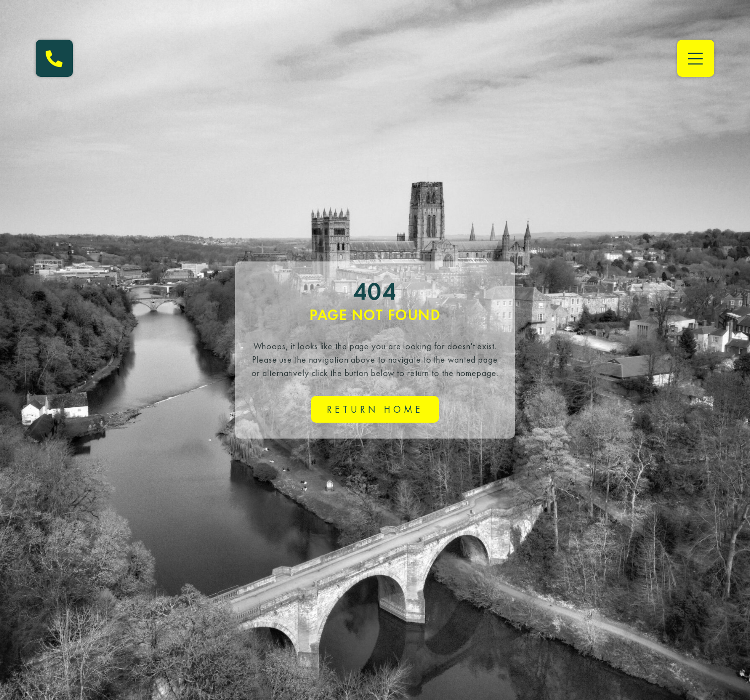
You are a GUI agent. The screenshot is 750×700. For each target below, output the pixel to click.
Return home (375, 409)
